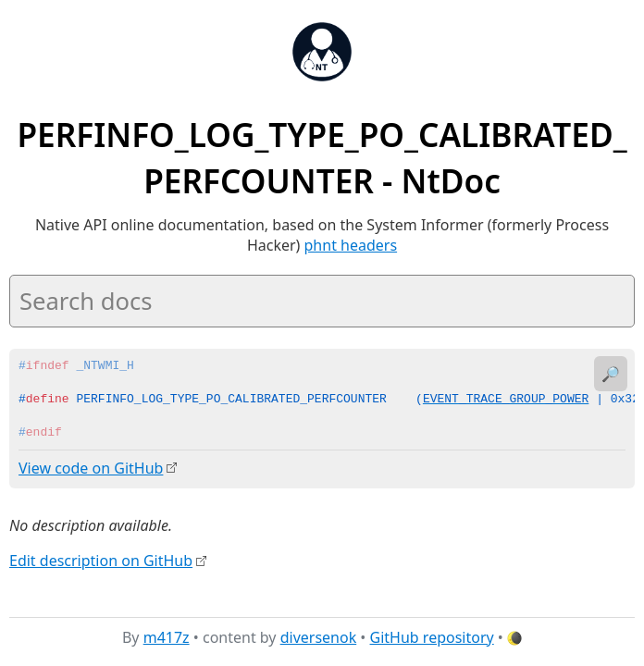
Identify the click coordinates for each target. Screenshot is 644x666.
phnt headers (351, 245)
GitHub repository (432, 637)
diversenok (319, 637)
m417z (167, 637)
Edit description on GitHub (101, 560)
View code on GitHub (91, 468)
